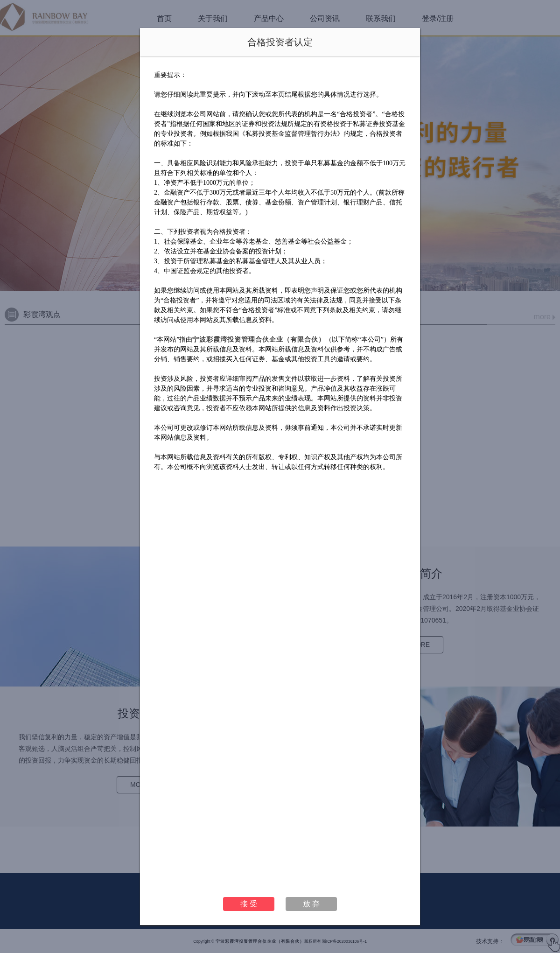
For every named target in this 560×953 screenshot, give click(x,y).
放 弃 (311, 904)
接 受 (249, 904)
